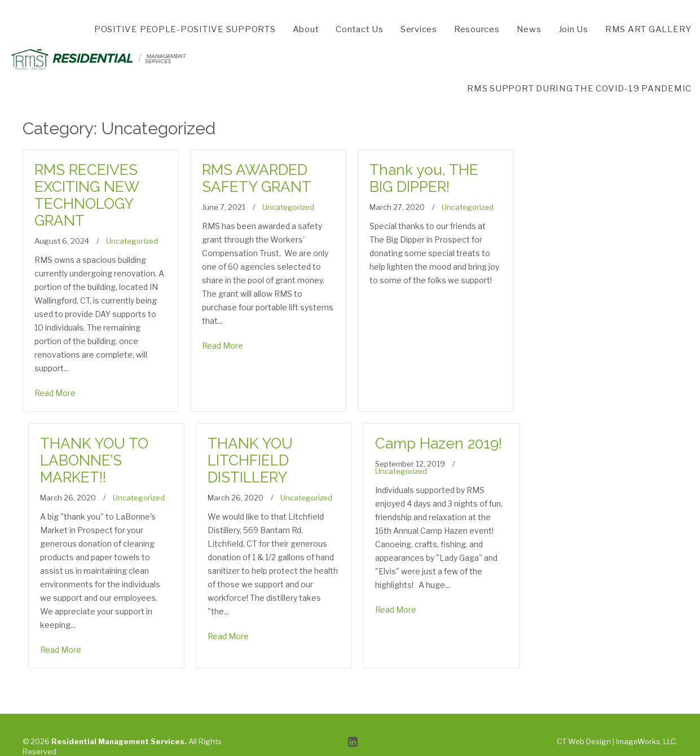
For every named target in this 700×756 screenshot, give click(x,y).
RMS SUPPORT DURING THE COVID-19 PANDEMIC (579, 89)
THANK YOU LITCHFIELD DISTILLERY (250, 460)
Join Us (573, 29)
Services (419, 29)
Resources (477, 29)
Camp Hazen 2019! (439, 443)
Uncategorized (132, 241)
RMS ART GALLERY (648, 29)
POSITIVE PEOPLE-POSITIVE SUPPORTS (185, 29)
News (529, 29)
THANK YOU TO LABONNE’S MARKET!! (94, 460)
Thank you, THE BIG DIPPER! (424, 178)
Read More (55, 393)
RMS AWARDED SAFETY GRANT (257, 178)
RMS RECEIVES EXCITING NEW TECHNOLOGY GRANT (87, 195)
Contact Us (360, 29)
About (306, 29)
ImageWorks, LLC (646, 741)
